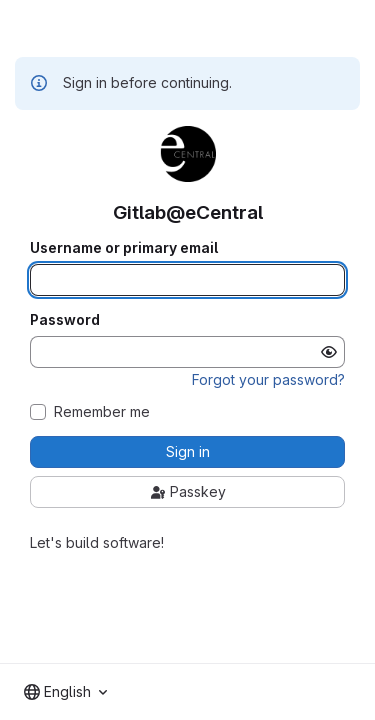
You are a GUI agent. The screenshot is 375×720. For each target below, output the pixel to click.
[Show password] (329, 352)
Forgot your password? (268, 379)
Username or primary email (124, 248)
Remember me (102, 412)
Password (65, 320)
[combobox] (65, 692)
